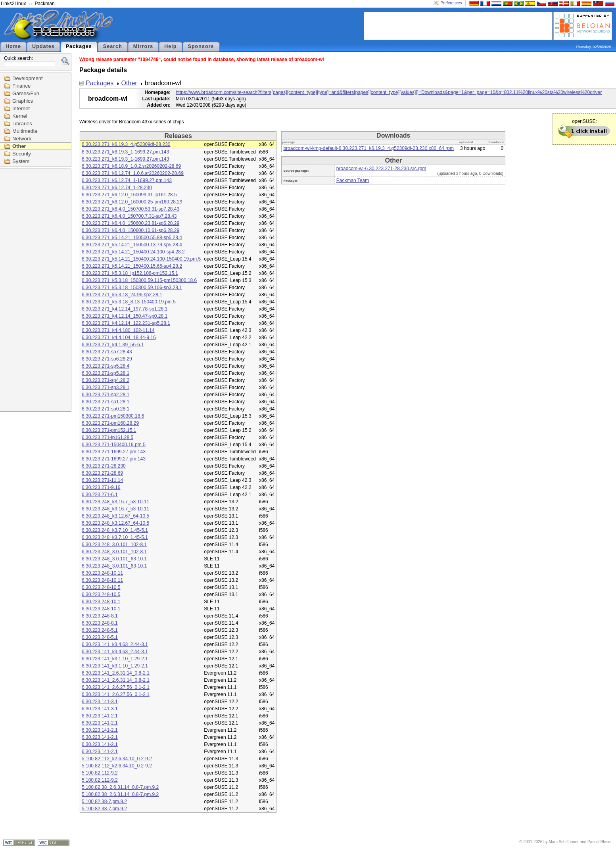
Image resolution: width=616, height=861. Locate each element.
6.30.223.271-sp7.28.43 (107, 352)
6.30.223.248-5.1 (100, 630)
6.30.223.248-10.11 (102, 573)
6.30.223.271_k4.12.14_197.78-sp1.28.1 (125, 309)
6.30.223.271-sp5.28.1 (106, 373)
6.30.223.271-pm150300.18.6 (113, 416)
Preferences (451, 3)
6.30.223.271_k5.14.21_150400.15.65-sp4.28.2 (132, 266)
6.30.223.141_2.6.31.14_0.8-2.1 (116, 673)
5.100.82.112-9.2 (100, 773)
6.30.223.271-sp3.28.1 (106, 387)
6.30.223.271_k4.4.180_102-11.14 (118, 330)
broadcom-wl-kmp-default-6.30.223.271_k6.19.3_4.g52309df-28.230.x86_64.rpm (368, 148)
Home (13, 46)
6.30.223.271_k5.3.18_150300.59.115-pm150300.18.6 (139, 280)
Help (170, 46)
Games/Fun (26, 93)
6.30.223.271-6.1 (100, 495)
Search (113, 46)
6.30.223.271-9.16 (101, 487)
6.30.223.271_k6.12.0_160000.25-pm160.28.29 (132, 202)
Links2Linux (13, 4)
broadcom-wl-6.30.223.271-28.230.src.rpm (381, 169)
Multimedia (25, 131)
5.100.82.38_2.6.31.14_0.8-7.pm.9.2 (120, 787)
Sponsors (201, 46)
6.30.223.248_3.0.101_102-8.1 (114, 545)
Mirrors (143, 46)
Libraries (22, 124)
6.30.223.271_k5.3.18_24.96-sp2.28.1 (122, 295)
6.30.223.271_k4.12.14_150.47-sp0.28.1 (125, 316)
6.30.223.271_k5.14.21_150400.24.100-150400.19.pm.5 (141, 259)
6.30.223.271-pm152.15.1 (109, 430)
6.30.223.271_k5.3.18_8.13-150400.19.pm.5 (129, 302)
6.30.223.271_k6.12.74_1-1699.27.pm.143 (127, 180)
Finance (21, 86)
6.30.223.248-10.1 (101, 602)
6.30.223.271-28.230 (104, 466)
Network (22, 139)
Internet (21, 108)
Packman (45, 4)
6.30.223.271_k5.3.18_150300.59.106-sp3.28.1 (132, 288)
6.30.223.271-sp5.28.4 (106, 366)
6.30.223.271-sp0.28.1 (106, 409)
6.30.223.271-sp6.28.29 (107, 359)
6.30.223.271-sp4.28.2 (106, 380)
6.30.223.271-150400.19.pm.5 (114, 445)
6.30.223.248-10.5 (101, 587)
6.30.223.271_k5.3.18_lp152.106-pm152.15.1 (130, 273)
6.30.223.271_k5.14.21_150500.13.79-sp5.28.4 (132, 245)
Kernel (20, 116)
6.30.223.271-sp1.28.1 (106, 402)
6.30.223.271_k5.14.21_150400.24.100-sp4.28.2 (133, 252)
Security (22, 154)
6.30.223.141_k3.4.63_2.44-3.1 (115, 644)
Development (28, 78)
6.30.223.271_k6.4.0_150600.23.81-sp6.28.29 (130, 223)
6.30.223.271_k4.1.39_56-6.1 (113, 345)
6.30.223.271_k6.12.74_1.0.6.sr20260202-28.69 (133, 173)
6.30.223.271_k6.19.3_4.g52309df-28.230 (126, 144)
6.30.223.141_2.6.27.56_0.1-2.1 (116, 687)
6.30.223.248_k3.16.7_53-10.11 (115, 502)
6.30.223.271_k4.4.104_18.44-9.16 (119, 337)
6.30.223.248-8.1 (100, 616)
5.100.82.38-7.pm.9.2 (104, 802)
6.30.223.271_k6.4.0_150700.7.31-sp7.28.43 (129, 216)
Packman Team (353, 180)
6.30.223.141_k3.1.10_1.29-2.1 (115, 659)
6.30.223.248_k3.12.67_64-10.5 (115, 516)
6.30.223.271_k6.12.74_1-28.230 (117, 188)
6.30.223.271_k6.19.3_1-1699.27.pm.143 (125, 152)
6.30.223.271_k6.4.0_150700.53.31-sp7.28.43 (130, 209)
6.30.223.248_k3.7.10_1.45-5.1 (115, 530)
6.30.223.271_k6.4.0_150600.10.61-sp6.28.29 (130, 230)
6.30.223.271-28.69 (102, 473)
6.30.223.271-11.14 (102, 480)
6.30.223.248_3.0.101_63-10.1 (114, 559)
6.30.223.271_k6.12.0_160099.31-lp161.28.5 (129, 195)
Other (19, 146)
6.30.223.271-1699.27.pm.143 (114, 452)
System (21, 161)
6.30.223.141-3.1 (100, 702)
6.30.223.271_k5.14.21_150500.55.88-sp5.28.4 (132, 238)
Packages (79, 46)
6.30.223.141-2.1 (100, 716)
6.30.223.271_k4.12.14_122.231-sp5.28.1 (126, 323)
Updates (43, 46)
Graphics (23, 101)
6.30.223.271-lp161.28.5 (107, 437)
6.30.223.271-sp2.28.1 (106, 395)
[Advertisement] (458, 25)
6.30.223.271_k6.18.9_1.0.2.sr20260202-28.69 (131, 166)
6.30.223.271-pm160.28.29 (110, 423)
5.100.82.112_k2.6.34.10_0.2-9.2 (117, 759)
